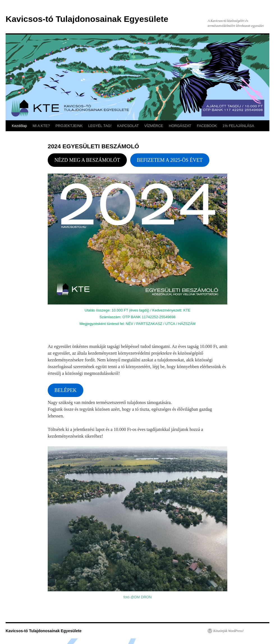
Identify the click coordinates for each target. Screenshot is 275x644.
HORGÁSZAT (180, 126)
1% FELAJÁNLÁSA (238, 126)
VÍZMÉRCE (154, 126)
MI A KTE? (41, 126)
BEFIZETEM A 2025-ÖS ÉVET (170, 160)
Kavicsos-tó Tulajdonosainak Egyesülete (87, 19)
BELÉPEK (66, 390)
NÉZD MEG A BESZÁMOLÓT (87, 160)
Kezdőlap (19, 126)
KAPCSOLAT (128, 126)
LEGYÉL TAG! (100, 126)
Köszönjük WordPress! (228, 631)
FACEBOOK (207, 126)
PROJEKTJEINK (69, 126)
